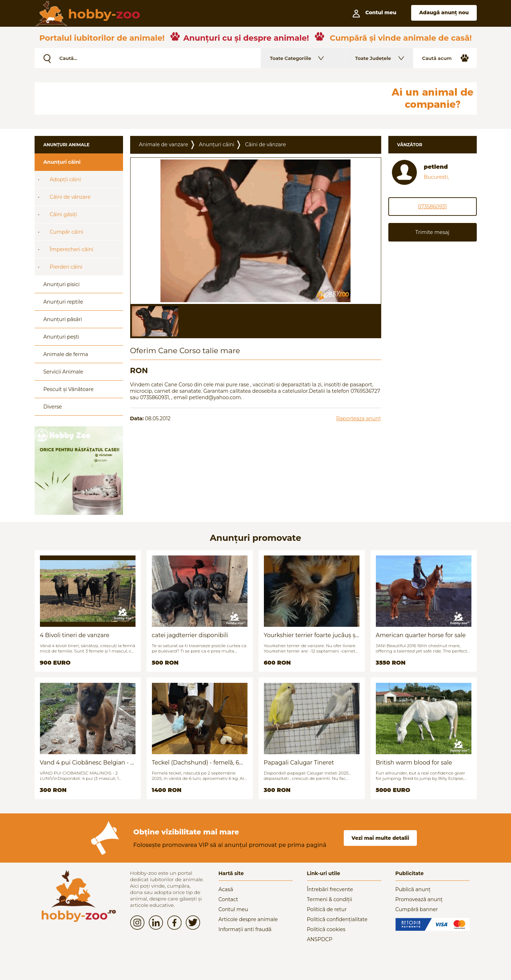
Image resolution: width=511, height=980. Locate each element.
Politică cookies (326, 929)
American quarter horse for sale (421, 635)
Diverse (53, 407)
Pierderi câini (66, 267)
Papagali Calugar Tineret (299, 763)
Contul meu (233, 909)
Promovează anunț (419, 899)
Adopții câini (65, 179)
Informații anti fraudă (245, 929)
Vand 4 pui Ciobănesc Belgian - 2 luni (87, 763)
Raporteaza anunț (359, 418)
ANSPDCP (320, 939)
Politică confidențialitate (337, 919)
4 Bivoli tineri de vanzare (75, 635)
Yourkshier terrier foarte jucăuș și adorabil (311, 635)
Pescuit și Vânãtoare (69, 389)
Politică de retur (327, 909)
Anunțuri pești (62, 337)
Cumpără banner (417, 909)
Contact (228, 899)
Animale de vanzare (164, 144)
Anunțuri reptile (63, 302)
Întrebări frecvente (330, 889)
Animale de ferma (66, 354)
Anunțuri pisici (62, 284)
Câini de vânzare (70, 197)
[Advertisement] (208, 98)
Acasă (226, 889)
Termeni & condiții (330, 899)
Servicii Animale (63, 372)
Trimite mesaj (432, 232)
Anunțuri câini (62, 162)
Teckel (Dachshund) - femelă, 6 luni (196, 763)
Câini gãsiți (63, 214)
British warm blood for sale (414, 763)
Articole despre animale (248, 919)
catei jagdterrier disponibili (190, 635)
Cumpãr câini (66, 232)
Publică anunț (413, 889)
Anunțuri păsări (63, 319)
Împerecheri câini (71, 249)
